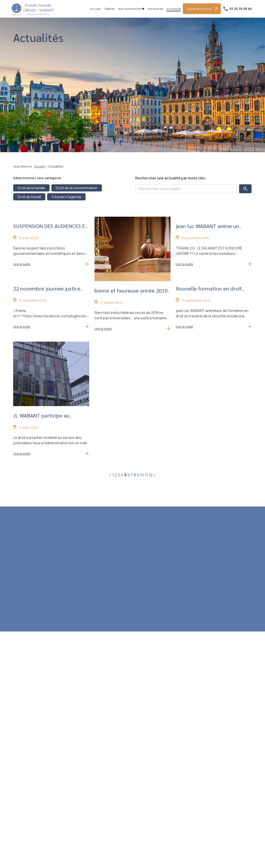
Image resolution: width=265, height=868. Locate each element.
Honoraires (155, 9)
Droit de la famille (31, 188)
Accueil (95, 9)
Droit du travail (29, 197)
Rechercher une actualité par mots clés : (171, 178)
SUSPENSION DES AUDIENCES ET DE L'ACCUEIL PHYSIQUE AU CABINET (51, 233)
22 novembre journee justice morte (47, 292)
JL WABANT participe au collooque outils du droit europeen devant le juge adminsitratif (42, 427)
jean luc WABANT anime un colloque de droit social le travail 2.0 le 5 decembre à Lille (213, 233)
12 (151, 475)
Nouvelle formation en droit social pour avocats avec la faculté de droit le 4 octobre (209, 296)
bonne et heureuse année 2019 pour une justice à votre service (132, 294)
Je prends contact (202, 9)
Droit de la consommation (77, 188)
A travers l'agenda (66, 197)
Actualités (174, 9)
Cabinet (109, 9)
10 (142, 475)
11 (146, 475)
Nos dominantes (130, 9)
